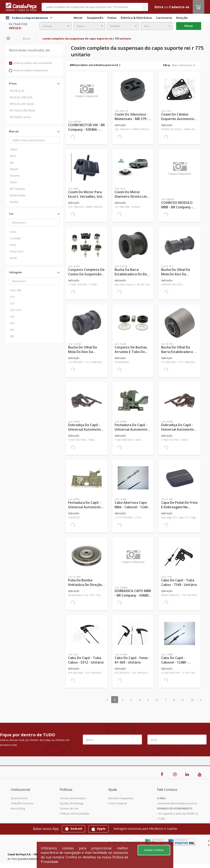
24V (12, 330)
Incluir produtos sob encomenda (30, 63)
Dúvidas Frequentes (121, 798)
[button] (34, 83)
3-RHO (14, 149)
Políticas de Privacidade (74, 814)
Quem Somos (19, 798)
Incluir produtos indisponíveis (29, 70)
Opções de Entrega (72, 803)
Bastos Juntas (18, 195)
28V (12, 336)
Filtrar (189, 26)
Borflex (14, 202)
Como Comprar (118, 803)
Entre (159, 7)
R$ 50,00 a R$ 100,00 (22, 104)
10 (192, 700)
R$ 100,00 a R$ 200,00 (22, 111)
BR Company (17, 189)
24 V (12, 323)
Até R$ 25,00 (17, 91)
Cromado (15, 238)
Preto (13, 245)
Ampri (13, 182)
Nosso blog (18, 808)
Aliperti (14, 169)
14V (12, 317)
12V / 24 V (15, 310)
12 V (12, 297)
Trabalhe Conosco (22, 803)
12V (12, 304)
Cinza (13, 232)
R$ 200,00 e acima (20, 117)
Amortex (15, 176)
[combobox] (55, 26)
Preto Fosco (17, 251)
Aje (12, 163)
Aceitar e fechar (154, 850)
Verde (13, 258)
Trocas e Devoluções (73, 798)
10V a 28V (15, 290)
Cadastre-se (179, 7)
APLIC (13, 156)
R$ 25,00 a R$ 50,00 (21, 97)
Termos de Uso (69, 808)
